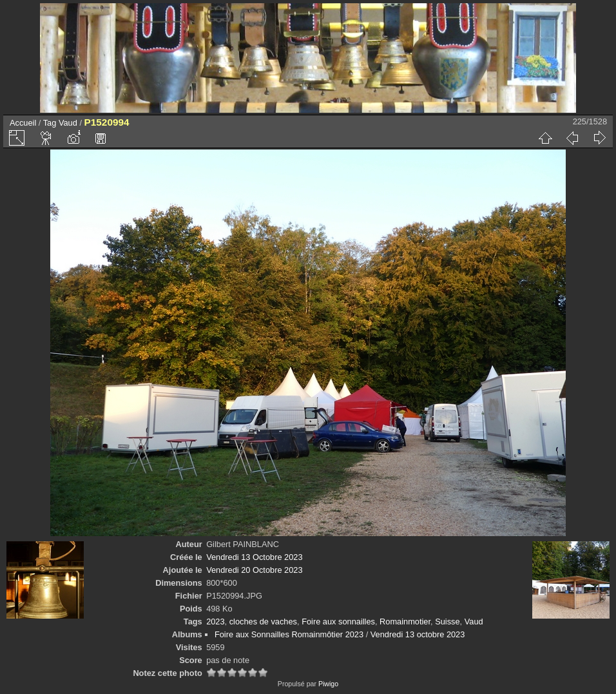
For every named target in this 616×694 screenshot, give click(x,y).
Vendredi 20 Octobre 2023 (254, 570)
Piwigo (328, 684)
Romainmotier (405, 622)
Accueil (23, 123)
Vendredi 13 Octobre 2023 (254, 557)
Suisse (447, 622)
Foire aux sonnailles (338, 622)
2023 (215, 622)
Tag (50, 123)
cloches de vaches (263, 622)
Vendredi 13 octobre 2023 (418, 634)
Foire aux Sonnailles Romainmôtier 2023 (289, 634)
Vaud (68, 123)
